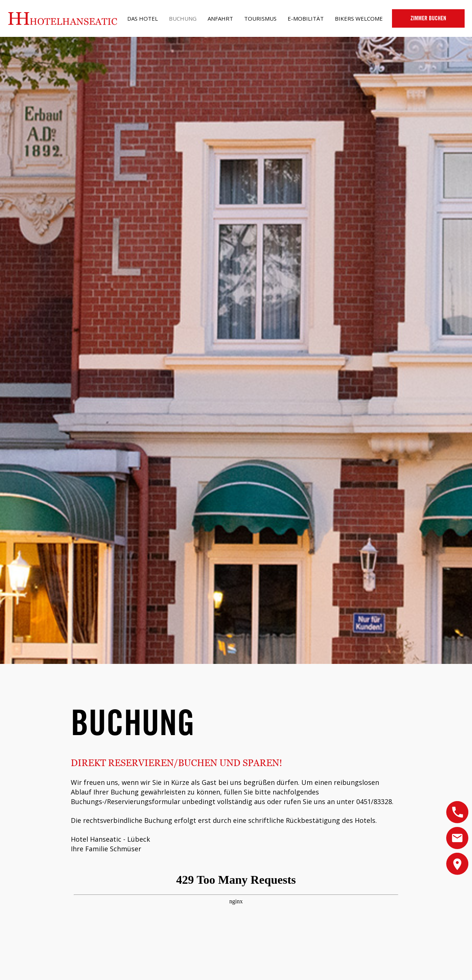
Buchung (183, 18)
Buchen (428, 18)
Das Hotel (143, 18)
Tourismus (260, 18)
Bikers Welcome (359, 18)
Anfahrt (220, 18)
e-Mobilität (306, 18)
